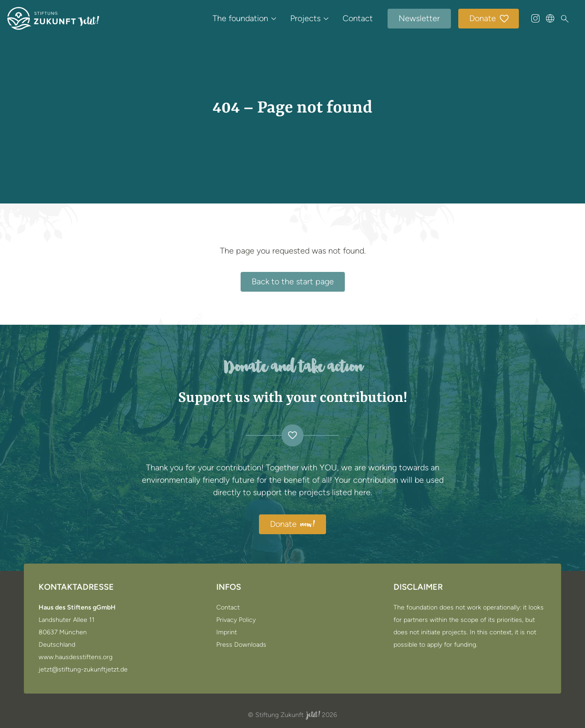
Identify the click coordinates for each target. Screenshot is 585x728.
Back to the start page (293, 282)
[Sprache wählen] (550, 18)
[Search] (565, 19)
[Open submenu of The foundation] (274, 18)
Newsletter (419, 18)
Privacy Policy (236, 620)
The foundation (240, 18)
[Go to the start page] (53, 18)
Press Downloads (241, 645)
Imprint (227, 632)
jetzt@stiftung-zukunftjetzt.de (83, 670)
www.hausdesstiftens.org (76, 657)
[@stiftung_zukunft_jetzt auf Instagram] (535, 18)
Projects (305, 18)
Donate (489, 19)
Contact (358, 18)
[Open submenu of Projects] (326, 18)
